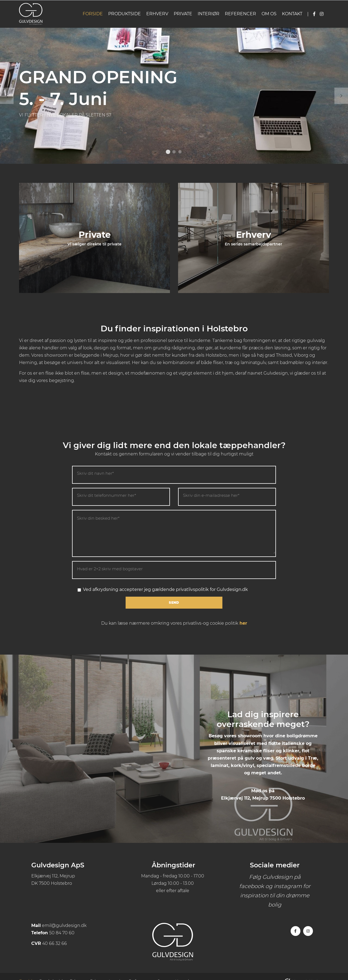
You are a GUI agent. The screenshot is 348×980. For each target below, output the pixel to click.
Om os (269, 14)
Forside (93, 14)
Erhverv (157, 14)
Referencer (240, 14)
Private (183, 14)
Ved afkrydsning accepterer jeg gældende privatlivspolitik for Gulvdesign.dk (163, 589)
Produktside (125, 14)
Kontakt (292, 14)
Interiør (209, 14)
